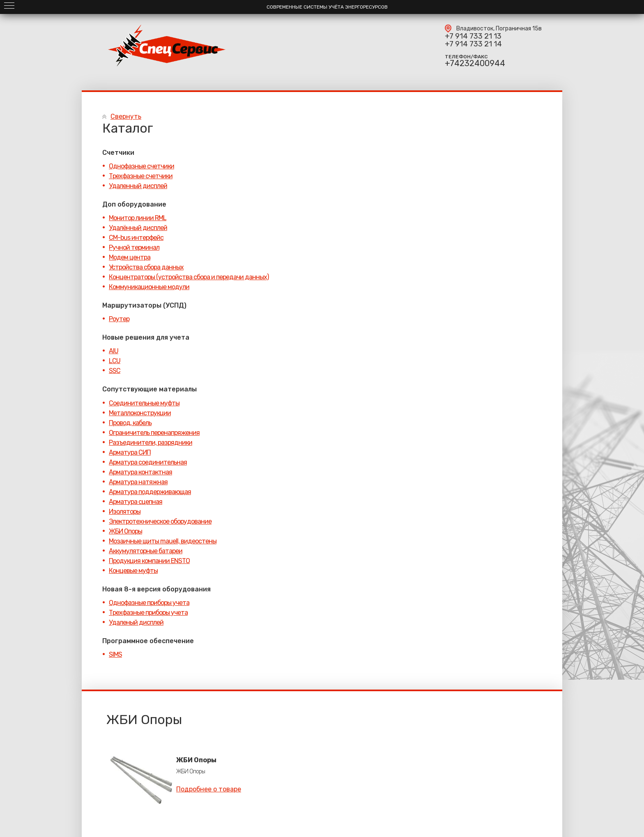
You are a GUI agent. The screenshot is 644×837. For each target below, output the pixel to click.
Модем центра (130, 257)
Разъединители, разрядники (151, 443)
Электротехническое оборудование (160, 521)
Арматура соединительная (148, 462)
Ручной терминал (134, 247)
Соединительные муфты (144, 403)
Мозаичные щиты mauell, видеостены (163, 541)
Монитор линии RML (138, 218)
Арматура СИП (130, 452)
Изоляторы (125, 512)
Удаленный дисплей (138, 186)
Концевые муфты (133, 571)
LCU (115, 361)
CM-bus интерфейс (136, 238)
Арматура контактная (140, 472)
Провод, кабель (130, 423)
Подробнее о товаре (209, 789)
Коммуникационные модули (149, 287)
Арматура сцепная (136, 502)
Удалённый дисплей (138, 228)
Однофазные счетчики (141, 166)
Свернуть (126, 116)
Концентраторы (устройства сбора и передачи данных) (189, 277)
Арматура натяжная (138, 482)
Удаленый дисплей (136, 622)
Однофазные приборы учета (149, 603)
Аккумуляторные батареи (146, 551)
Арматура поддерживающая (150, 492)
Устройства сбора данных (146, 267)
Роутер (119, 319)
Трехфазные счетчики (141, 176)
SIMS (115, 654)
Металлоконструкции (140, 413)
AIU (114, 351)
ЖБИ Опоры (125, 531)
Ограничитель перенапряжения (154, 433)
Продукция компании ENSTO (149, 561)
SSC (115, 371)
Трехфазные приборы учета (148, 613)
